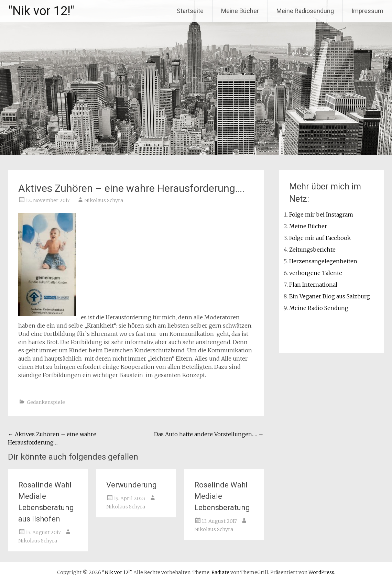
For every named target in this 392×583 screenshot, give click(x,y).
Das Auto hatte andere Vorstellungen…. (209, 434)
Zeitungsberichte (312, 250)
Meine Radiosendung (305, 11)
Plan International (313, 285)
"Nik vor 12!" (41, 11)
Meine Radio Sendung (319, 308)
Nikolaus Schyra (104, 200)
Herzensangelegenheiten (323, 261)
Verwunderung (132, 485)
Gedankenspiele (46, 402)
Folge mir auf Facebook (320, 238)
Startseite (190, 11)
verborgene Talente (316, 273)
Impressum (367, 11)
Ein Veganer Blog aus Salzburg (330, 296)
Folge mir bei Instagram (321, 214)
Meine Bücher (240, 11)
